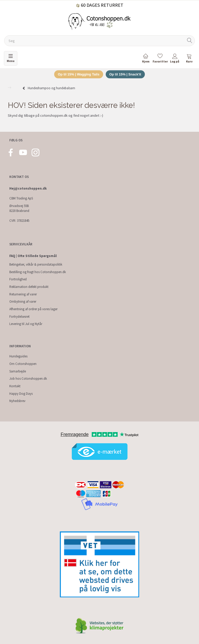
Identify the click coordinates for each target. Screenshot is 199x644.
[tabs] (189, 59)
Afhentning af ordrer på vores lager (33, 309)
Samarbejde (18, 371)
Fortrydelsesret (19, 317)
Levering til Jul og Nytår (26, 324)
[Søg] (190, 41)
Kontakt (15, 386)
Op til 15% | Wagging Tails (79, 74)
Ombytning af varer (23, 302)
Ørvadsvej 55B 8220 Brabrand (19, 208)
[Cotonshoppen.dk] (99, 21)
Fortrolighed (18, 279)
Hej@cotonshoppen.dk (28, 188)
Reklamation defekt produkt (29, 287)
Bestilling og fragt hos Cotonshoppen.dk (38, 272)
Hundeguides (18, 356)
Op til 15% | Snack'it (125, 74)
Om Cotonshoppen (23, 364)
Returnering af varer (23, 294)
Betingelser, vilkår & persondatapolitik (36, 264)
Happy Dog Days (21, 394)
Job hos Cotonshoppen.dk (28, 379)
